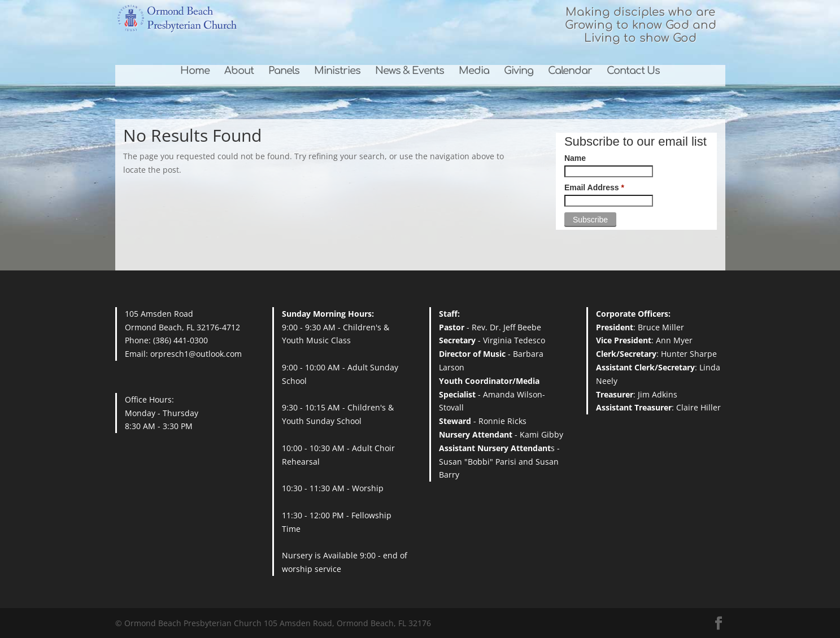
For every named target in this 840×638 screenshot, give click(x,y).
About (239, 71)
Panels (284, 71)
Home (195, 71)
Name (575, 158)
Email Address (594, 187)
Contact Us (633, 71)
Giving (519, 71)
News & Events (410, 71)
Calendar (570, 71)
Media (474, 71)
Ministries (337, 71)
